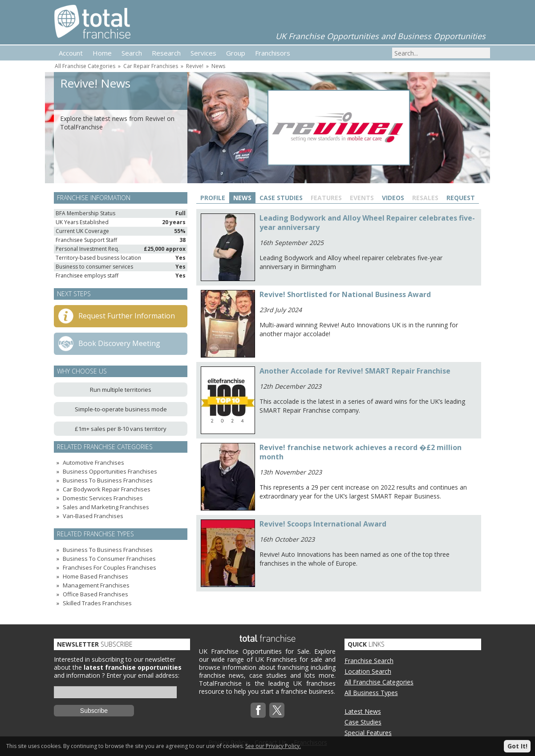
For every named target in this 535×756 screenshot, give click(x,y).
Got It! (517, 746)
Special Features (368, 733)
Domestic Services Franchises (103, 498)
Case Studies (281, 198)
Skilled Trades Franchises (97, 603)
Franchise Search (369, 661)
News (218, 66)
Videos (393, 198)
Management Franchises (96, 585)
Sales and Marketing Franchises (106, 507)
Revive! (195, 66)
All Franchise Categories (85, 66)
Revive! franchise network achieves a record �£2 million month (361, 452)
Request (461, 198)
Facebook (258, 710)
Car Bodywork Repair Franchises (107, 489)
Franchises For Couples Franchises (109, 567)
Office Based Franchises (95, 594)
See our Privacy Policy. (273, 746)
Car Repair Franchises (151, 66)
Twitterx (277, 710)
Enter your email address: (143, 675)
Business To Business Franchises (108, 480)
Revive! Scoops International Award (323, 524)
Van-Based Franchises (93, 516)
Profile (213, 198)
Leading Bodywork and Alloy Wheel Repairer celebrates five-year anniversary (367, 223)
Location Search (368, 671)
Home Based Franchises (95, 576)
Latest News (363, 711)
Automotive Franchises (93, 462)
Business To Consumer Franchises (109, 559)
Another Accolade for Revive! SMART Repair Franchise (355, 371)
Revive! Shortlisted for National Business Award (345, 294)
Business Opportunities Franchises (110, 471)
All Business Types (371, 693)
